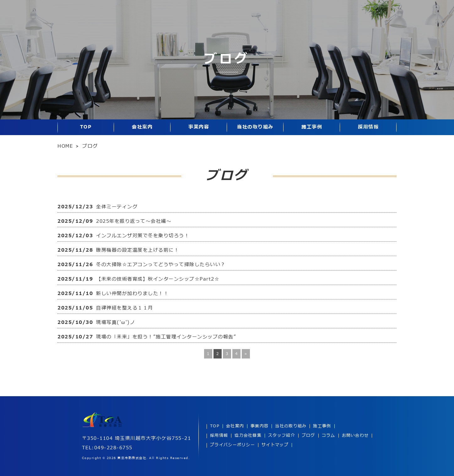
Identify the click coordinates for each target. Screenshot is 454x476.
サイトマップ (275, 445)
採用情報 (368, 127)
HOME (65, 146)
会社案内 (142, 127)
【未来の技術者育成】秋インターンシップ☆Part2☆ (158, 279)
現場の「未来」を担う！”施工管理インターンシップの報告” (166, 337)
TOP (86, 127)
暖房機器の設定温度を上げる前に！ (138, 250)
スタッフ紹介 (282, 435)
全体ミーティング (117, 207)
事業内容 (199, 127)
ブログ (308, 435)
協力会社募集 (248, 435)
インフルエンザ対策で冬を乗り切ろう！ (143, 236)
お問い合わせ (355, 435)
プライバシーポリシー (232, 445)
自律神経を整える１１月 (125, 308)
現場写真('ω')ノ (116, 323)
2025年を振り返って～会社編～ (134, 221)
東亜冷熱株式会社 (132, 458)
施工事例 (312, 127)
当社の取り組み (255, 127)
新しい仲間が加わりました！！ (132, 294)
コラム (329, 435)
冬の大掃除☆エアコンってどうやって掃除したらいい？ (161, 265)
